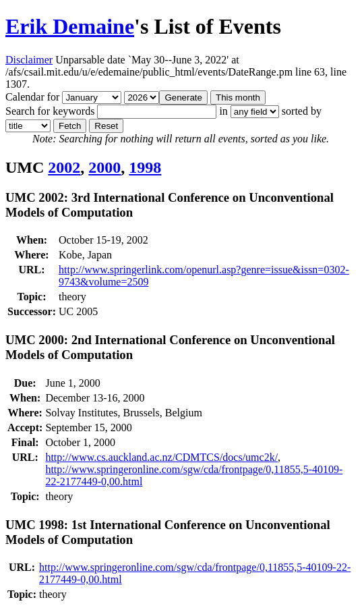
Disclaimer (29, 60)
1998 (145, 167)
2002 (64, 167)
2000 (104, 167)
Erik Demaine (70, 26)
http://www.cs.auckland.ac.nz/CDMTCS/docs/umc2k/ (161, 457)
